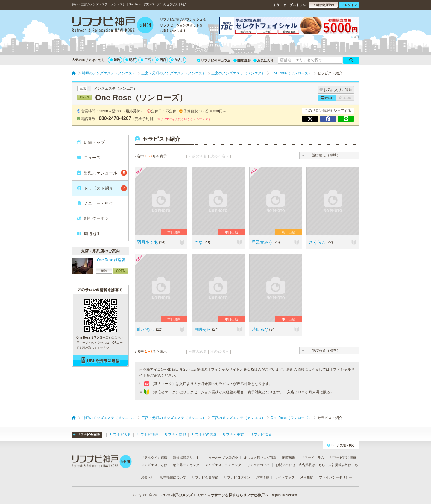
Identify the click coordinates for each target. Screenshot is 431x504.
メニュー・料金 (95, 203)
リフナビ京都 (175, 435)
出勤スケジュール (102, 173)
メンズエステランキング (223, 465)
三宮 (146, 60)
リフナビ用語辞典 (343, 458)
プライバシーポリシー (336, 477)
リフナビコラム (313, 458)
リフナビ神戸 (148, 435)
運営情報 (262, 477)
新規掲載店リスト (186, 458)
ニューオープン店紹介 (221, 458)
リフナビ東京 (233, 435)
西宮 (161, 60)
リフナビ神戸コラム (214, 60)
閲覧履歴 (242, 60)
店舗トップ (91, 142)
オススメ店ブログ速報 (260, 458)
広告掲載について (173, 477)
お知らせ (148, 477)
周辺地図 (88, 234)
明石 (130, 60)
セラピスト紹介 (102, 188)
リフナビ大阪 (120, 435)
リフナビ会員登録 (205, 477)
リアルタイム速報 (154, 458)
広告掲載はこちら (312, 465)
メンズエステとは (154, 465)
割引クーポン (93, 218)
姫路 (115, 60)
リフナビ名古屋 (204, 435)
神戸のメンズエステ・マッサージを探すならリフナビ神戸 (218, 495)
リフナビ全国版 (87, 435)
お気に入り (263, 60)
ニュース (88, 158)
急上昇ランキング (186, 465)
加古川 (178, 60)
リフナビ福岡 (261, 435)
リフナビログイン (237, 477)
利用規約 (307, 477)
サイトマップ (285, 477)
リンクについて (258, 465)
